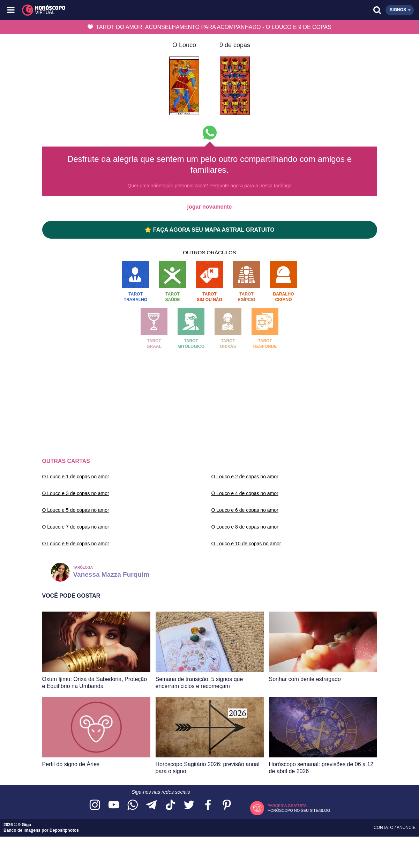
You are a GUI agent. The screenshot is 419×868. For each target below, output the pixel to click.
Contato (384, 828)
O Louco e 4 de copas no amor (245, 493)
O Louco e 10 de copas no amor (246, 544)
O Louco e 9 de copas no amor (76, 544)
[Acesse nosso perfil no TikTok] (170, 805)
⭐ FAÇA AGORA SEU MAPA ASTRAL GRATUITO (209, 230)
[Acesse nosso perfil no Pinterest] (227, 805)
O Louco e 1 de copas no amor (76, 477)
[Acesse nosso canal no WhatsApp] (133, 805)
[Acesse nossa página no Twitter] (189, 805)
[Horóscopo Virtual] (111, 10)
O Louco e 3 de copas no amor (76, 493)
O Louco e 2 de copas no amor (245, 477)
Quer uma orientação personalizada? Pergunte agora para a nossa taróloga (209, 186)
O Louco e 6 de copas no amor (245, 510)
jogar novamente (209, 207)
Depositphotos (64, 830)
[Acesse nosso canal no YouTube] (114, 805)
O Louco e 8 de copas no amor (245, 527)
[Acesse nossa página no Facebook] (208, 805)
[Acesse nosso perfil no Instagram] (95, 805)
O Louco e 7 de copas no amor (76, 527)
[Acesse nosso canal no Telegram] (151, 805)
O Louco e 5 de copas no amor (76, 510)
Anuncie (406, 828)
